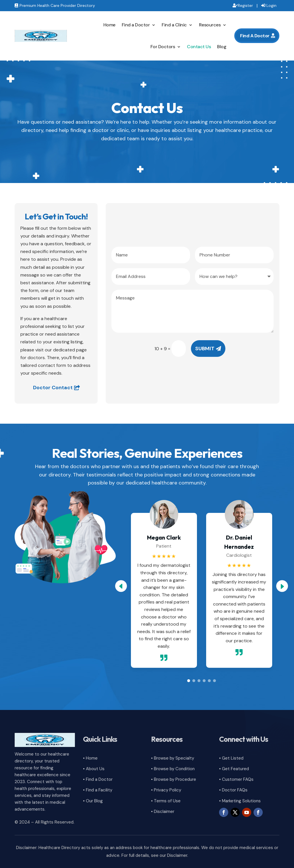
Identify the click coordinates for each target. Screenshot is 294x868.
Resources (210, 25)
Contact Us (199, 47)
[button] (282, 586)
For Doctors (163, 47)
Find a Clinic (174, 25)
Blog (222, 47)
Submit (205, 349)
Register (245, 5)
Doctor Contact (53, 388)
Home (109, 25)
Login (271, 5)
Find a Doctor (136, 25)
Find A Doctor (255, 36)
